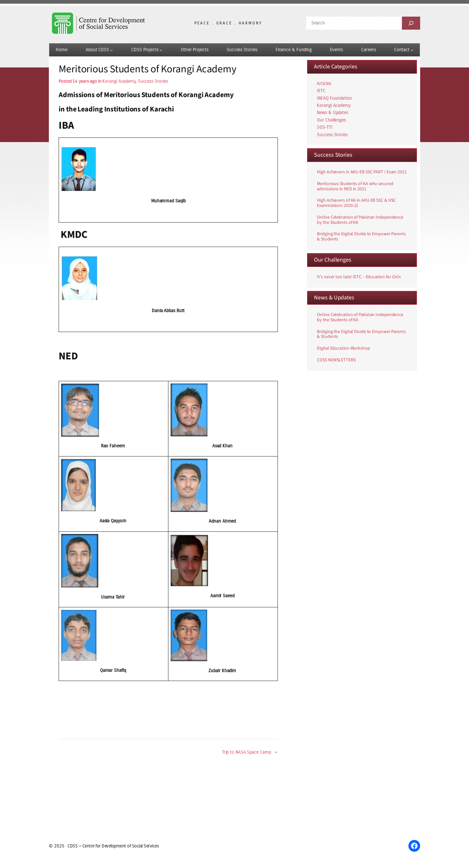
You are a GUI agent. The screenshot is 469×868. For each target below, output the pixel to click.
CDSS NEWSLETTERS (336, 360)
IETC (321, 91)
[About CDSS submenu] (111, 50)
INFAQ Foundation (334, 98)
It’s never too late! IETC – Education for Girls (359, 277)
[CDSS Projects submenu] (161, 50)
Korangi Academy (119, 81)
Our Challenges (331, 120)
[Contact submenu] (412, 50)
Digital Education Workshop (343, 349)
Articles (324, 84)
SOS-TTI (325, 127)
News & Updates (333, 113)
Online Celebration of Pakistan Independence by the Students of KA (360, 220)
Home (62, 50)
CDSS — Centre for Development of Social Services (113, 846)
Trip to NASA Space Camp (247, 752)
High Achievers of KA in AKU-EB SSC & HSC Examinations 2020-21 (356, 203)
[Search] (411, 23)
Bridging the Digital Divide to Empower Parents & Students (361, 237)
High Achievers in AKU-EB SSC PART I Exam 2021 (362, 172)
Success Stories (153, 81)
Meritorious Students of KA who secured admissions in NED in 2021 (355, 187)
